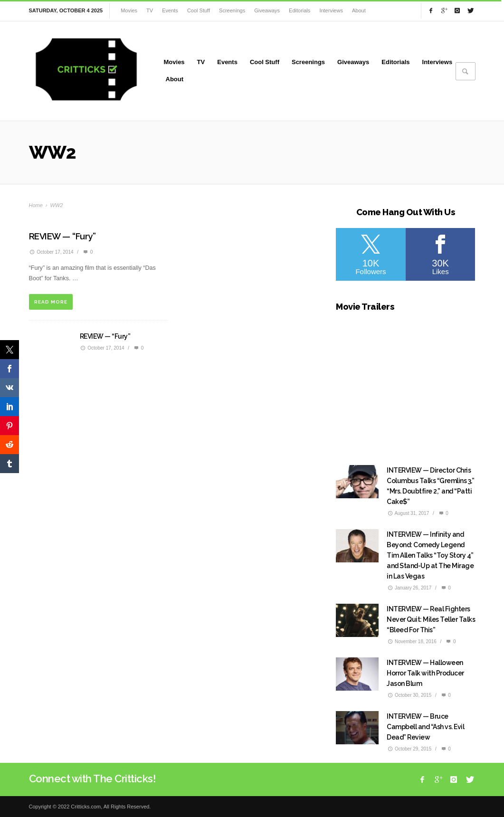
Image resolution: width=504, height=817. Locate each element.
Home (36, 205)
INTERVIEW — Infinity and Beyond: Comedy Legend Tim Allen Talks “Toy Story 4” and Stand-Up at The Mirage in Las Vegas (430, 555)
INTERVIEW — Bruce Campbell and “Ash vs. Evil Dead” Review (425, 727)
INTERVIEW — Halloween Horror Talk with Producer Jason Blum (425, 673)
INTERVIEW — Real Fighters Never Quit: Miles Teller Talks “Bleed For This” (431, 619)
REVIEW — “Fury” (62, 236)
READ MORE (51, 302)
